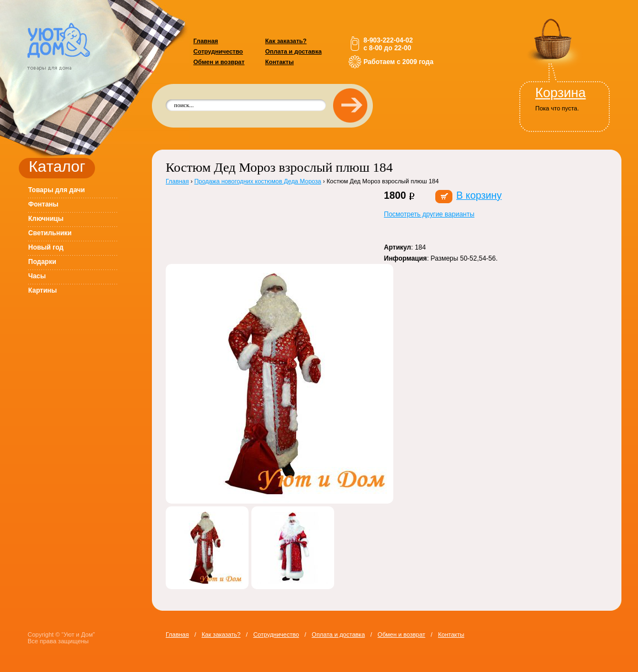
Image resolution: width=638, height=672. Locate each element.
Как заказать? (286, 41)
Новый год (46, 247)
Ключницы (46, 219)
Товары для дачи (57, 190)
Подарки (42, 262)
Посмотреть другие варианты (429, 214)
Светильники (50, 233)
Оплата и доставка (293, 51)
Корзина (560, 92)
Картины (43, 290)
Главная (206, 41)
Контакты (280, 62)
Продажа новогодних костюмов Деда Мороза (258, 181)
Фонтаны (43, 204)
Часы (37, 276)
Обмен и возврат (219, 62)
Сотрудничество (218, 51)
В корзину (479, 195)
